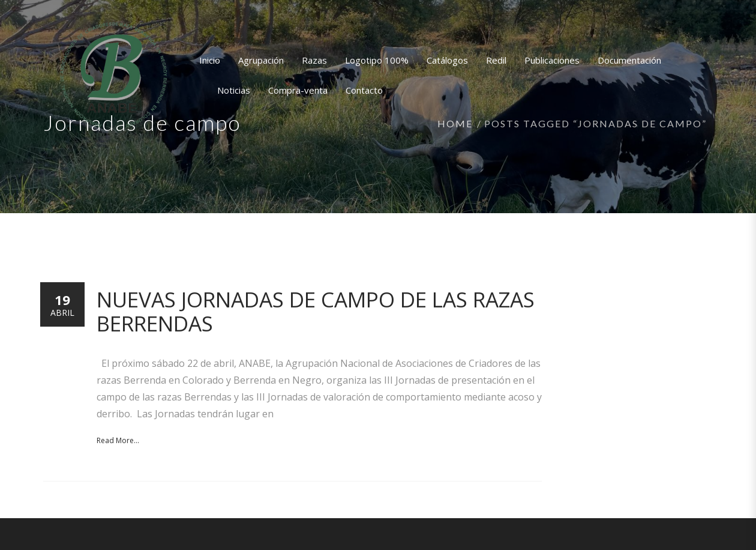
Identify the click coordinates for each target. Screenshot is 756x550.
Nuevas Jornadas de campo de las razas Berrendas (316, 311)
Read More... (118, 440)
